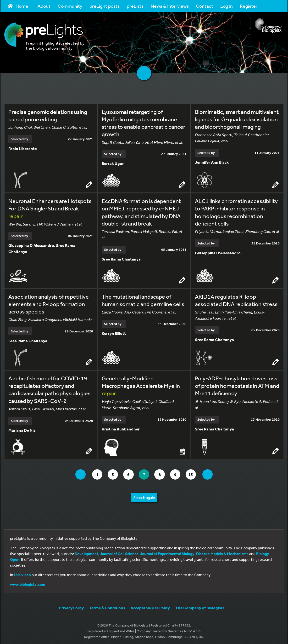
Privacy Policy (71, 606)
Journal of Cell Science (119, 552)
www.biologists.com (28, 583)
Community (70, 6)
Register (249, 6)
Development (86, 552)
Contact (205, 6)
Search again (144, 496)
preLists (135, 6)
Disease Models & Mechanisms (222, 552)
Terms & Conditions (107, 606)
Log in (227, 6)
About (44, 6)
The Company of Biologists (200, 606)
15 (195, 473)
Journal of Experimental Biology (167, 552)
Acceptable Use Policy (150, 606)
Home (18, 6)
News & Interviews (170, 6)
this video (22, 573)
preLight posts (105, 6)
